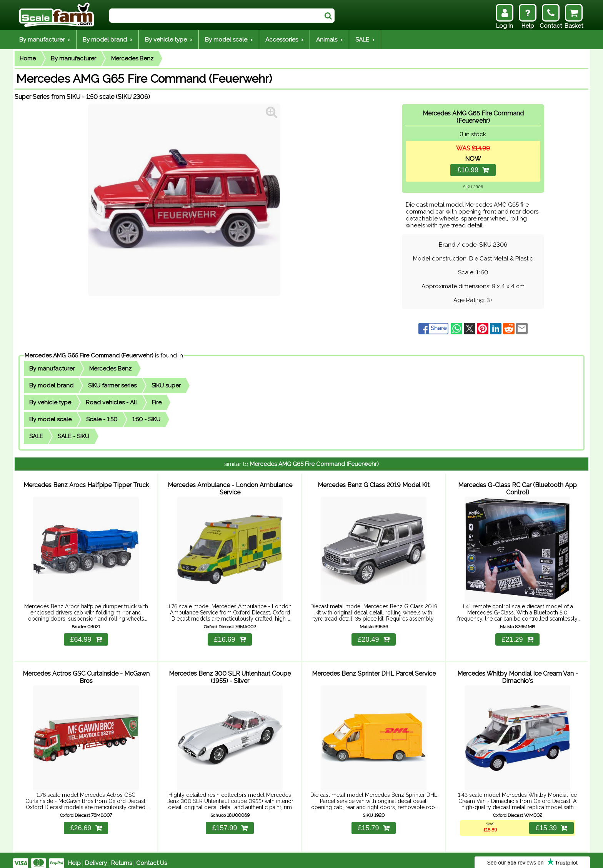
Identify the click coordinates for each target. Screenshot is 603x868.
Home (28, 58)
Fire (157, 402)
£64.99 (86, 636)
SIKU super (166, 386)
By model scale (50, 419)
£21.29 (517, 636)
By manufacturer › (45, 40)
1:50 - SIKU (146, 419)
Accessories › (284, 40)
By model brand (51, 386)
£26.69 (86, 822)
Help (74, 857)
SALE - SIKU (73, 436)
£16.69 (230, 636)
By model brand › (107, 40)
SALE (36, 436)
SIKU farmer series (112, 386)
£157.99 (230, 822)
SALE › (365, 40)
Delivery (96, 857)
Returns (122, 857)
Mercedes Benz (132, 58)
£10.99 (473, 170)
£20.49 (373, 636)
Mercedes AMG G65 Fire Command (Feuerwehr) (89, 356)
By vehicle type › (169, 40)
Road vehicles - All (111, 402)
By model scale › (229, 40)
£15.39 (551, 822)
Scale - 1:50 (102, 419)
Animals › (329, 40)
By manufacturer (73, 58)
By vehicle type (50, 402)
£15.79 (373, 822)
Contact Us (152, 857)
